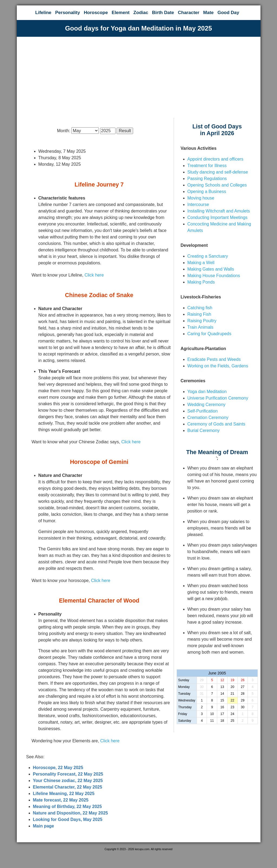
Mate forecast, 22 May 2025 (61, 800)
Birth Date (163, 13)
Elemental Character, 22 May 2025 (68, 787)
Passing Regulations (207, 179)
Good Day (228, 13)
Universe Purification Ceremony (218, 398)
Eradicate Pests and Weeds (214, 359)
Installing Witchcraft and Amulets (219, 211)
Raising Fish (199, 314)
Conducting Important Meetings (217, 217)
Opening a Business (207, 192)
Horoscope (96, 13)
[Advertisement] (139, 77)
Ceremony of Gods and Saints (216, 424)
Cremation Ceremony (208, 418)
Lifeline (43, 13)
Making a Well (201, 263)
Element (121, 13)
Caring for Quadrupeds (210, 334)
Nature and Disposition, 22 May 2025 (70, 813)
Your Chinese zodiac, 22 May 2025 (68, 781)
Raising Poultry (202, 321)
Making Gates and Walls (211, 269)
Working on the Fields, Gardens (218, 366)
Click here (94, 275)
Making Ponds (201, 282)
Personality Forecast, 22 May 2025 (68, 774)
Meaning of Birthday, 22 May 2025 (67, 807)
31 (202, 694)
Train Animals (200, 327)
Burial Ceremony (204, 430)
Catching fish (200, 308)
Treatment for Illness (207, 166)
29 (202, 680)
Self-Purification (203, 411)
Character (188, 13)
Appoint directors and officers (215, 159)
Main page (44, 826)
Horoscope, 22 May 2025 (58, 768)
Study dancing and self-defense (218, 172)
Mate (208, 13)
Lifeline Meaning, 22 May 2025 (64, 794)
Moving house (201, 198)
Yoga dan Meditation (207, 392)
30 (202, 687)
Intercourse (198, 204)
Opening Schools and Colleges (217, 185)
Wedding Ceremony (207, 405)
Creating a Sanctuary (208, 256)
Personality (68, 13)
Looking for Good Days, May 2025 (68, 819)
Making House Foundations (214, 276)
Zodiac (141, 13)
